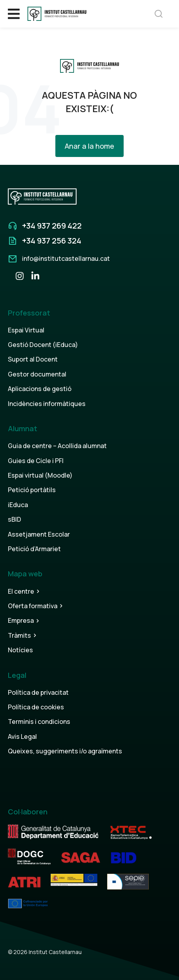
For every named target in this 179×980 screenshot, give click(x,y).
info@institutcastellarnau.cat (66, 258)
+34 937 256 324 (52, 241)
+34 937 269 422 (52, 226)
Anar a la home (89, 146)
